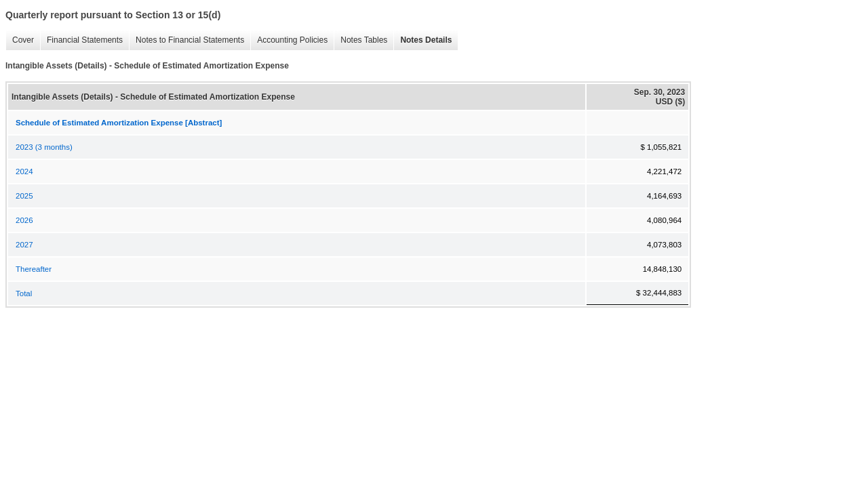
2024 (24, 171)
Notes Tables (360, 40)
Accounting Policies (289, 40)
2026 (24, 220)
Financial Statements (81, 40)
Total (24, 293)
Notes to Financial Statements (186, 40)
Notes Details (422, 40)
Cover (20, 40)
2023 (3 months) (44, 147)
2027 (24, 245)
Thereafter (34, 269)
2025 (24, 196)
